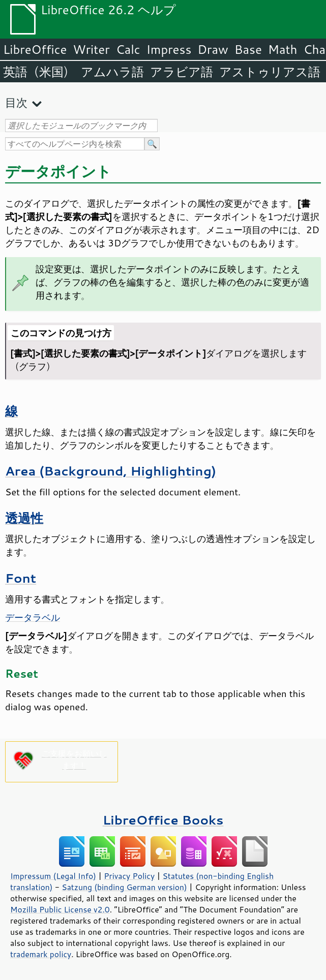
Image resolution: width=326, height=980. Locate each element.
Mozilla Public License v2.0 (60, 909)
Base (248, 49)
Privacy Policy (129, 876)
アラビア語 (182, 72)
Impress (169, 49)
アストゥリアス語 (270, 72)
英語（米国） (39, 72)
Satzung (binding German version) (124, 887)
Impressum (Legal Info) (53, 876)
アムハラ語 (112, 72)
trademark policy (41, 954)
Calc (128, 49)
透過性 (24, 518)
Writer (91, 49)
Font (21, 578)
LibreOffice (35, 49)
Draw (213, 49)
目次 (16, 102)
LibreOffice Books (163, 820)
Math (283, 49)
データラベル (33, 617)
